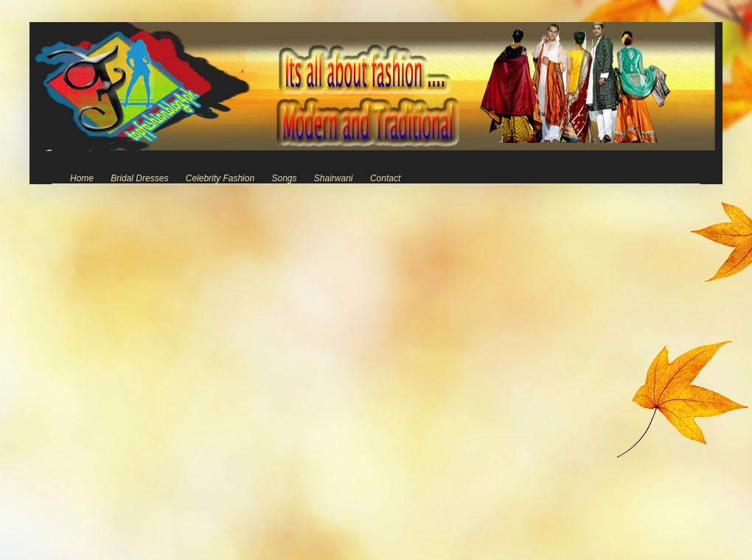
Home (82, 178)
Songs (284, 178)
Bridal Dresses (139, 178)
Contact (385, 178)
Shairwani (334, 178)
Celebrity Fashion (220, 178)
